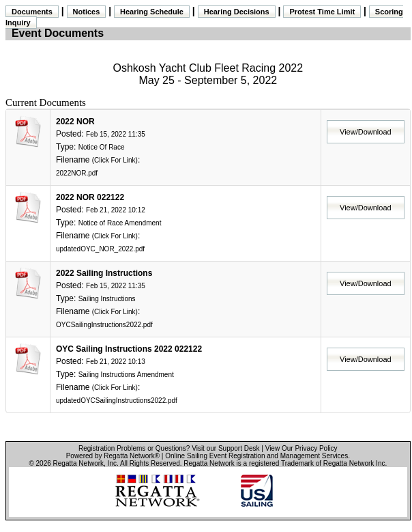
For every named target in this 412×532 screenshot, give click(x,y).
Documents (32, 12)
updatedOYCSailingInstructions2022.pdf (117, 401)
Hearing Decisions (237, 12)
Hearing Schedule (152, 12)
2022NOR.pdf (77, 173)
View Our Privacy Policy (301, 448)
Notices (87, 12)
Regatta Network (78, 463)
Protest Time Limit (322, 12)
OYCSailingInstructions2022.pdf (104, 325)
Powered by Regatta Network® (113, 456)
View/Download (366, 132)
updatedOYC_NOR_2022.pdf (100, 249)
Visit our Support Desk (225, 448)
